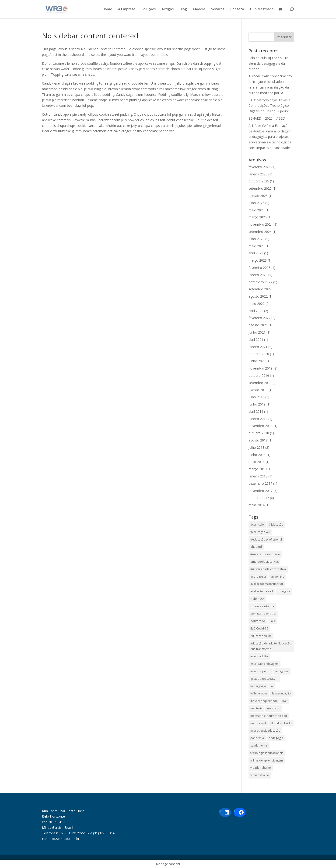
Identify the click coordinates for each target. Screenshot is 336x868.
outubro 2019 (259, 375)
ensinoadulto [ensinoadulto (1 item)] (259, 656)
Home (107, 10)
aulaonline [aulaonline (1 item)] (277, 577)
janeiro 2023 (258, 275)
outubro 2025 (259, 181)
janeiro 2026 (258, 174)
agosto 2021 (258, 325)
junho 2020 (257, 361)
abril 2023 (256, 253)
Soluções (149, 10)
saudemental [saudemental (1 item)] (259, 745)
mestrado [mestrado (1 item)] (274, 708)
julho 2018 (256, 447)
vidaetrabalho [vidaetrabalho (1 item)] (260, 775)
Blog (183, 10)
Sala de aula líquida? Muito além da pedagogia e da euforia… (268, 63)
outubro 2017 (259, 498)
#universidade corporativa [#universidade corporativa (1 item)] (268, 569)
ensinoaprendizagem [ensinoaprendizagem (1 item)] (264, 664)
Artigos (168, 10)
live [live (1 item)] (285, 701)
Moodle (199, 10)
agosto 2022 (258, 296)
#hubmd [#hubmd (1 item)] (256, 547)
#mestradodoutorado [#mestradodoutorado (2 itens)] (265, 554)
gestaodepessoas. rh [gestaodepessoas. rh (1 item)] (264, 679)
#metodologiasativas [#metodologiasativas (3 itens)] (264, 562)
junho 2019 (257, 404)
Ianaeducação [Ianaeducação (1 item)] (281, 693)
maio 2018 (257, 462)
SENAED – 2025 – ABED (267, 118)
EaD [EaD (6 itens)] (272, 621)
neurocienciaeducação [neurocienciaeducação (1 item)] (265, 731)
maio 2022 (257, 304)
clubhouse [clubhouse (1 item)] (257, 599)
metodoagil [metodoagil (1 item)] (258, 723)
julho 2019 (256, 397)
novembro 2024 (261, 224)
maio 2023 (257, 246)
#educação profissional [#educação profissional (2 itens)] (266, 539)
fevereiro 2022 (259, 318)
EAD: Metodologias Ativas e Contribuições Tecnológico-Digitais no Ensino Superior (269, 106)
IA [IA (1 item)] (272, 686)
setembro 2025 (260, 188)
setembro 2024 (260, 232)
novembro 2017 (261, 491)
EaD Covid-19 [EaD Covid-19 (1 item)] (259, 628)
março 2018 (258, 469)
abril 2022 (256, 311)
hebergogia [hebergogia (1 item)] (258, 686)
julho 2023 (256, 239)
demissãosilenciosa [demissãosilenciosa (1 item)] (263, 614)
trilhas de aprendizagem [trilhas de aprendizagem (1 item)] (267, 760)
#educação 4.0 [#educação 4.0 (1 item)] (260, 532)
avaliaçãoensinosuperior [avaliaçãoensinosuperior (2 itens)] (267, 584)
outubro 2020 (259, 354)
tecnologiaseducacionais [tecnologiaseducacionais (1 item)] (267, 753)
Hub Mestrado (262, 10)
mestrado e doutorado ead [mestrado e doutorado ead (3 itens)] (269, 716)
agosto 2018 (258, 440)
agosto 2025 (258, 196)
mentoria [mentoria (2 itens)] (256, 708)
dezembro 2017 (260, 483)
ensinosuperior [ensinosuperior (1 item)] (261, 671)
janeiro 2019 (258, 419)
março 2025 (258, 217)
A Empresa (127, 10)
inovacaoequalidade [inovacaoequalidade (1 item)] (264, 701)
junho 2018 (257, 455)
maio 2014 (257, 505)
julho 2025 (256, 203)
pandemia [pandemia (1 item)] (257, 738)
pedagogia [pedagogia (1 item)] (276, 738)
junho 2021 (257, 332)
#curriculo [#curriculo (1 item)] (257, 525)
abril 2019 (256, 411)
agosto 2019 (258, 390)
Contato (237, 10)
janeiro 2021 (258, 347)
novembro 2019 (261, 368)
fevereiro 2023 (259, 268)
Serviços (218, 10)
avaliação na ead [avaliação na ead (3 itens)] (262, 591)
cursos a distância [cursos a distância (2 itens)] (262, 606)
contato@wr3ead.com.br (61, 839)
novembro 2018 (261, 426)
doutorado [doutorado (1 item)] (258, 621)
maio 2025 (257, 210)
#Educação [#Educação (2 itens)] (276, 525)
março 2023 (258, 260)
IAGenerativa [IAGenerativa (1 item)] (259, 693)
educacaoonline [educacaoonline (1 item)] (261, 636)
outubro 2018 (259, 433)
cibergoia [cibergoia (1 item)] (284, 591)
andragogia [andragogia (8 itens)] (258, 577)
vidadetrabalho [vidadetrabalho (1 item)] (261, 768)
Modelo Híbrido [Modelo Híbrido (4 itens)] (281, 723)
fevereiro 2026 (259, 167)
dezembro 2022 (260, 282)
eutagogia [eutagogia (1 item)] (282, 671)
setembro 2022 (260, 289)
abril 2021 (256, 340)
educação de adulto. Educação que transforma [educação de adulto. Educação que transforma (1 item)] (271, 646)
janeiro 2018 (258, 476)
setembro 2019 (260, 383)
